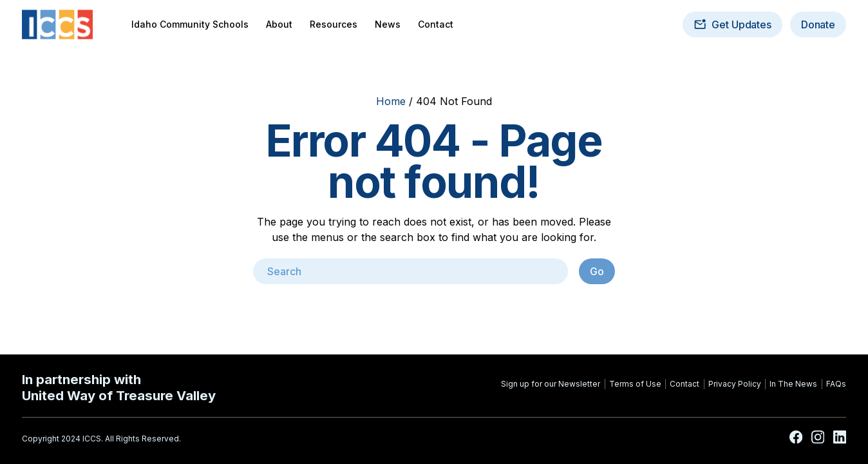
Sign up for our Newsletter (551, 384)
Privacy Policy (735, 384)
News (388, 24)
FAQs (836, 384)
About (279, 24)
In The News (793, 384)
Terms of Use (635, 384)
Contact (436, 24)
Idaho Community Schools (190, 24)
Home (391, 101)
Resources (334, 24)
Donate (818, 24)
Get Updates (732, 24)
